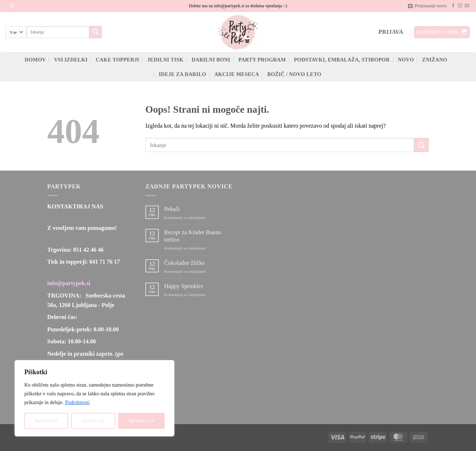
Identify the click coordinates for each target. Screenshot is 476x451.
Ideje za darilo (183, 74)
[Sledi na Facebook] (453, 6)
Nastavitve (47, 421)
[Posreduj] (96, 32)
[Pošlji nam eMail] (467, 6)
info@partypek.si (69, 283)
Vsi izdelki (71, 60)
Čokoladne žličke (185, 263)
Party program (262, 60)
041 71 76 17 (105, 262)
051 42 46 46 (88, 250)
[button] (12, 6)
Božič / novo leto (295, 74)
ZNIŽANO (435, 60)
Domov (35, 60)
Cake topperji (117, 60)
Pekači (172, 209)
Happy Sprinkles (184, 286)
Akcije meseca (237, 74)
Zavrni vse (93, 421)
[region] (94, 398)
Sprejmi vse (141, 421)
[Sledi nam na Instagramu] (460, 6)
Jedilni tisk (165, 60)
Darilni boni (211, 60)
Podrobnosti (77, 402)
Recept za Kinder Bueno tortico (193, 236)
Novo (406, 60)
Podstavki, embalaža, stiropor (342, 60)
